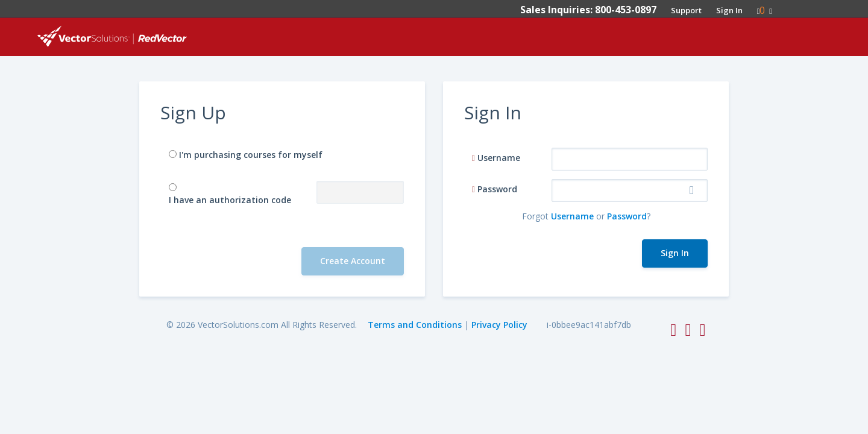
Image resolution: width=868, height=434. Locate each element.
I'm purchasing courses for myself (251, 155)
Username (499, 158)
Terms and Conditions (415, 325)
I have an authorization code (230, 200)
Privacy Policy (499, 325)
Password (497, 189)
